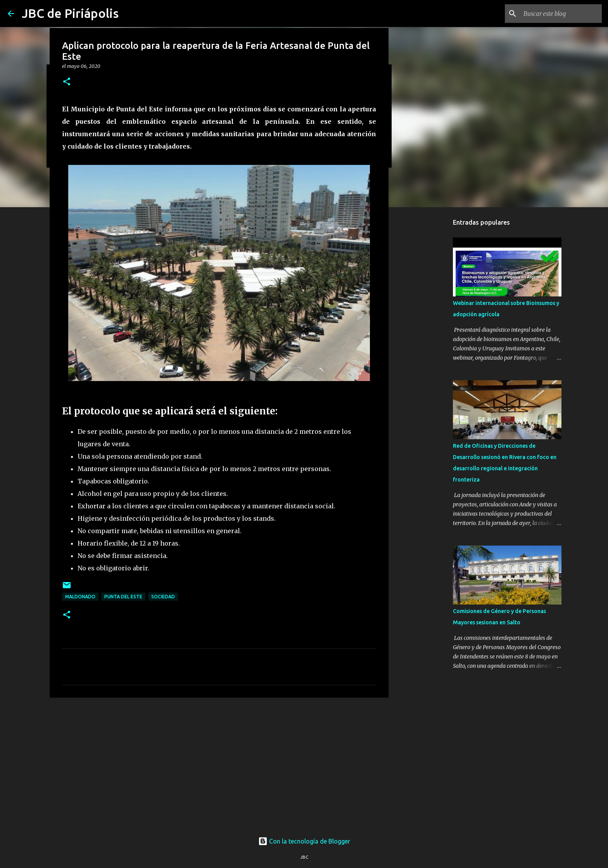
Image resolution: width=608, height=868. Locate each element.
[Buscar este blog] (561, 14)
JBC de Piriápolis (70, 13)
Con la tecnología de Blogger (304, 841)
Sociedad (163, 597)
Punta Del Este (123, 597)
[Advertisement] (219, 764)
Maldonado (80, 597)
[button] (67, 82)
